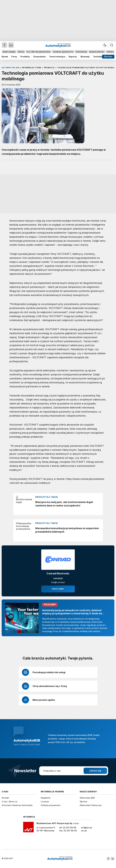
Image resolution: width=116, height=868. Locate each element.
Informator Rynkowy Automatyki (17, 805)
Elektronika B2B (87, 798)
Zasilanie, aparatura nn (63, 52)
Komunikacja (81, 52)
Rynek (5, 57)
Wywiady (85, 57)
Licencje (45, 802)
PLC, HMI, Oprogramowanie (39, 52)
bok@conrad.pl (58, 582)
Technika (98, 57)
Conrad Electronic (58, 573)
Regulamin (46, 798)
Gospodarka (39, 57)
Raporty (73, 57)
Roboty (21, 52)
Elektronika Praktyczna (91, 805)
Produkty (25, 57)
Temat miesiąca (57, 57)
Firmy (14, 57)
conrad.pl (58, 578)
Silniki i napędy (9, 52)
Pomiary (110, 52)
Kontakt (5, 798)
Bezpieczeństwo (97, 52)
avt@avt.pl (86, 828)
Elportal (83, 802)
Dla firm (108, 57)
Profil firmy (58, 589)
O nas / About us (10, 802)
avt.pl (84, 831)
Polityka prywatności (51, 805)
